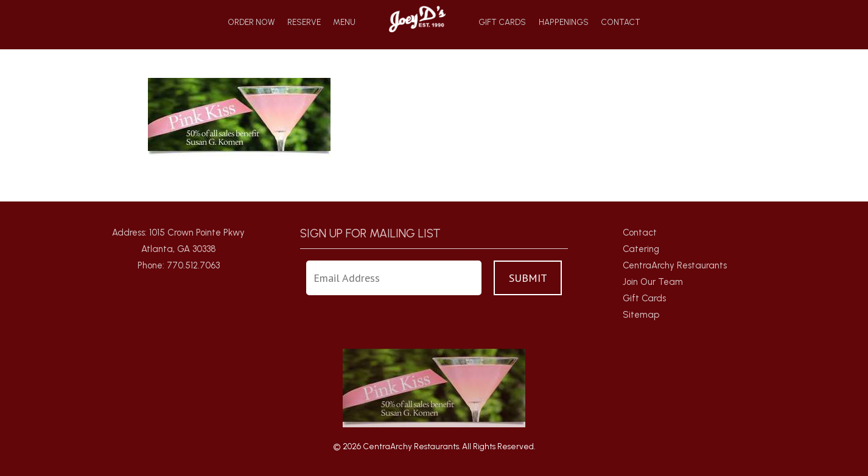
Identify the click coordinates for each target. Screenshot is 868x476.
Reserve (304, 23)
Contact (621, 23)
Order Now (251, 23)
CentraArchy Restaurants (675, 265)
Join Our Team (653, 282)
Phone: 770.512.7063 (179, 265)
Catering (641, 249)
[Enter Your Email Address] (394, 278)
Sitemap (641, 315)
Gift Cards (502, 23)
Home (417, 19)
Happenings (564, 23)
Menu (344, 23)
